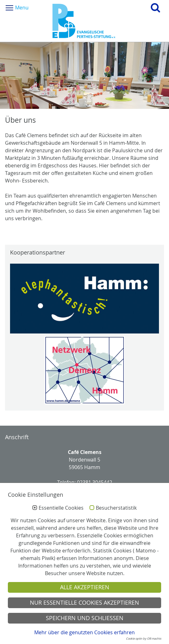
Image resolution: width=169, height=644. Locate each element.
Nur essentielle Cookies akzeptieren (84, 603)
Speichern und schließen (85, 618)
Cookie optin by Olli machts (144, 639)
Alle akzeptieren (85, 587)
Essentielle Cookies (61, 508)
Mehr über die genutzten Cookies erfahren (84, 632)
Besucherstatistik (116, 508)
